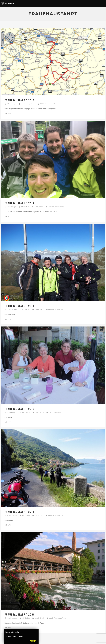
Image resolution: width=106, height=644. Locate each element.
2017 (41, 207)
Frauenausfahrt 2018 (19, 100)
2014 (41, 310)
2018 (42, 104)
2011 (42, 515)
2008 (37, 618)
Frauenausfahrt (51, 104)
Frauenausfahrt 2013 (19, 409)
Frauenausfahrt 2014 (20, 306)
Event (33, 104)
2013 (42, 412)
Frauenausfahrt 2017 (19, 203)
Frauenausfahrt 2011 (19, 512)
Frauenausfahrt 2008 (20, 614)
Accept (33, 641)
